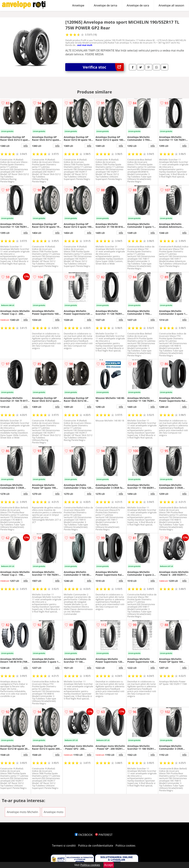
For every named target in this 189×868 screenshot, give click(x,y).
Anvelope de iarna (105, 5)
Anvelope (78, 5)
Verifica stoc (103, 67)
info (26, 146)
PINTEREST (104, 835)
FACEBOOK (84, 835)
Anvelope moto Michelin (22, 812)
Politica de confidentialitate (96, 846)
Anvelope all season (171, 5)
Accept (109, 865)
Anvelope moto (54, 812)
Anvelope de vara (138, 5)
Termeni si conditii (64, 846)
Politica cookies (125, 846)
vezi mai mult (85, 45)
